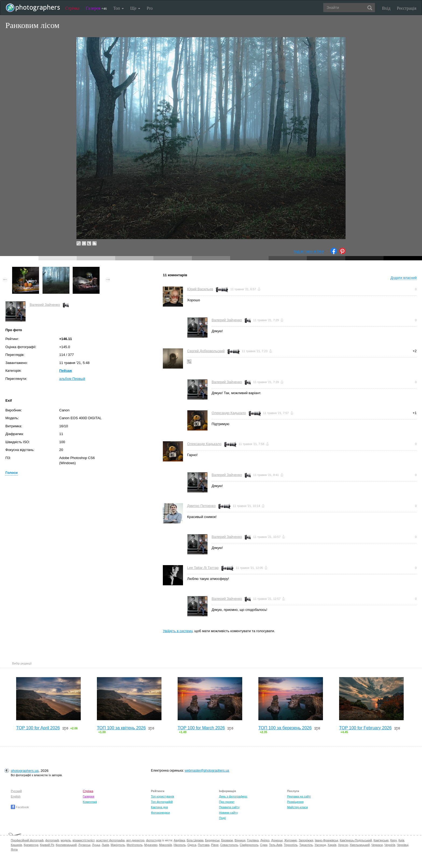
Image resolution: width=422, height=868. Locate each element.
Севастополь (229, 845)
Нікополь (180, 845)
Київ (401, 840)
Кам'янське (381, 840)
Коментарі (90, 802)
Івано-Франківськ (326, 840)
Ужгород (320, 845)
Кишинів (16, 845)
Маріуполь (118, 845)
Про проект (227, 802)
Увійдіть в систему (178, 631)
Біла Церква (195, 840)
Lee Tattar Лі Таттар (203, 568)
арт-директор (135, 840)
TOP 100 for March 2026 (201, 728)
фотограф (52, 840)
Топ (119, 8)
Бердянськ (212, 840)
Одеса (192, 845)
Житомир (291, 840)
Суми (264, 845)
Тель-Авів (275, 845)
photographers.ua (25, 771)
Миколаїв (166, 845)
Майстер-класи (298, 807)
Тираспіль (306, 845)
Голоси (11, 473)
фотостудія (154, 840)
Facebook (20, 807)
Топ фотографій (162, 802)
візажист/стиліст (83, 840)
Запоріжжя (306, 840)
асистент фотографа (110, 840)
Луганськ (84, 845)
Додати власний (404, 278)
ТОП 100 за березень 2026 (285, 728)
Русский (16, 791)
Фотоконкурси (160, 813)
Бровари (227, 840)
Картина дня (159, 807)
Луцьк (96, 845)
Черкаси (377, 845)
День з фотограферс (233, 796)
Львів (105, 845)
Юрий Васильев (200, 289)
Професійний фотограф (27, 840)
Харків (332, 845)
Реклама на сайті (299, 796)
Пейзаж (66, 371)
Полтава (204, 845)
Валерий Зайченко (45, 305)
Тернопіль (291, 845)
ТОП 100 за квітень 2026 (121, 728)
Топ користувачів (163, 796)
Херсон (343, 845)
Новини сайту (228, 813)
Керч (393, 840)
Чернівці (403, 845)
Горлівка (253, 840)
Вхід (386, 8)
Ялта (14, 849)
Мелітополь (135, 845)
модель (66, 840)
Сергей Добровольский (206, 351)
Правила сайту (229, 807)
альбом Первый (72, 379)
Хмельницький (360, 845)
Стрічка (72, 8)
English (16, 796)
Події (223, 818)
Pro (150, 8)
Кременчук (31, 845)
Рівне (215, 845)
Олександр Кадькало (229, 413)
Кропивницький (66, 845)
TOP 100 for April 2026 (38, 728)
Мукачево (151, 845)
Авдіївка (180, 840)
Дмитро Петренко (201, 506)
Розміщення (295, 802)
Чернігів (390, 845)
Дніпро (265, 840)
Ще (135, 8)
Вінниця (240, 840)
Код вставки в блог (309, 251)
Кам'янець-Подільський (356, 840)
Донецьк (277, 840)
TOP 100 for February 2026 (365, 728)
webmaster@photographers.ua (207, 771)
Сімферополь (249, 845)
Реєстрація (407, 8)
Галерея (96, 8)
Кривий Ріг (47, 845)
